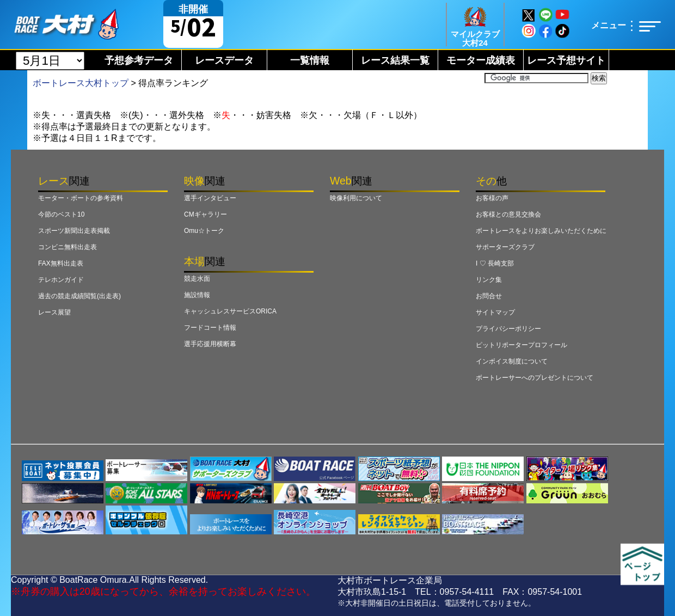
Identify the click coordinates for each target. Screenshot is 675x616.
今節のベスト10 (61, 214)
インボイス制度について (512, 361)
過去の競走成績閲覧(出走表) (79, 296)
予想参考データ (139, 60)
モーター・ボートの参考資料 (81, 198)
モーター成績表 (481, 60)
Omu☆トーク (204, 231)
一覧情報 (310, 60)
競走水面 (197, 279)
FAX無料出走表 (61, 263)
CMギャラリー (205, 214)
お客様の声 (492, 198)
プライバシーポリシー (508, 329)
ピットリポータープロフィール (521, 345)
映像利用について (356, 198)
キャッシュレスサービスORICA (230, 311)
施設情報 (197, 295)
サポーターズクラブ (505, 247)
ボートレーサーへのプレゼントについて (535, 378)
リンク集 (489, 280)
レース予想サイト (566, 60)
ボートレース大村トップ (81, 83)
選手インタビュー (210, 198)
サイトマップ (495, 312)
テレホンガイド (61, 280)
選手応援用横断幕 (210, 344)
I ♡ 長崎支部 (495, 263)
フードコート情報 (210, 328)
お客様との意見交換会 (508, 214)
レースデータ (224, 60)
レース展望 (54, 312)
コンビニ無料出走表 (67, 247)
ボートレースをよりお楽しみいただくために (541, 231)
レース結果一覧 (395, 60)
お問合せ (489, 296)
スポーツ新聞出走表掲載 (74, 231)
